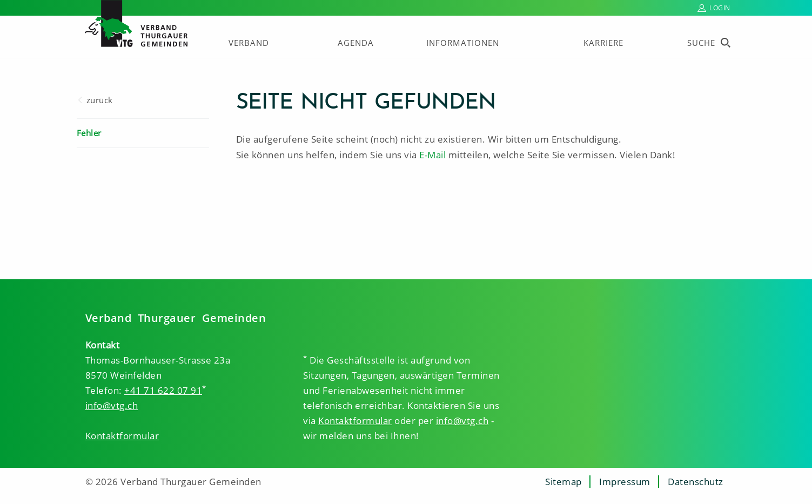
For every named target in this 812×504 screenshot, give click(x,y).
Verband (249, 43)
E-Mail (432, 155)
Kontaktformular (122, 436)
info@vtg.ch (112, 405)
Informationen (463, 43)
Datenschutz (696, 482)
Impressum (625, 482)
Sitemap (563, 482)
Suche (701, 43)
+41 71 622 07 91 (163, 390)
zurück (100, 100)
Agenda (356, 43)
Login (720, 8)
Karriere (603, 43)
